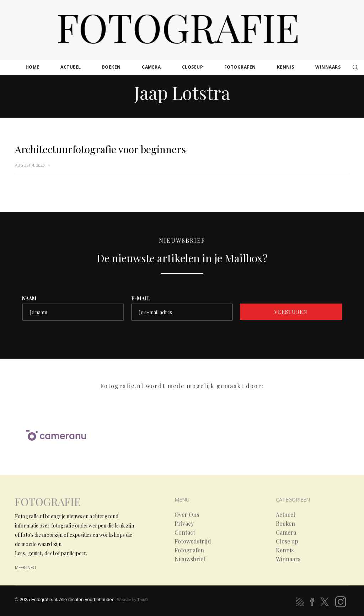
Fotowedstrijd (193, 541)
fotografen (240, 67)
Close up (287, 541)
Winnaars (288, 559)
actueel (71, 67)
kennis (286, 67)
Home (33, 67)
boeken (111, 67)
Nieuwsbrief (190, 559)
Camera (286, 532)
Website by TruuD (132, 600)
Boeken (285, 524)
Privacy (184, 524)
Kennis (285, 550)
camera (151, 67)
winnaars (328, 67)
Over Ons (187, 515)
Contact (185, 532)
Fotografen (189, 550)
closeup (193, 67)
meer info (26, 567)
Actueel (285, 515)
